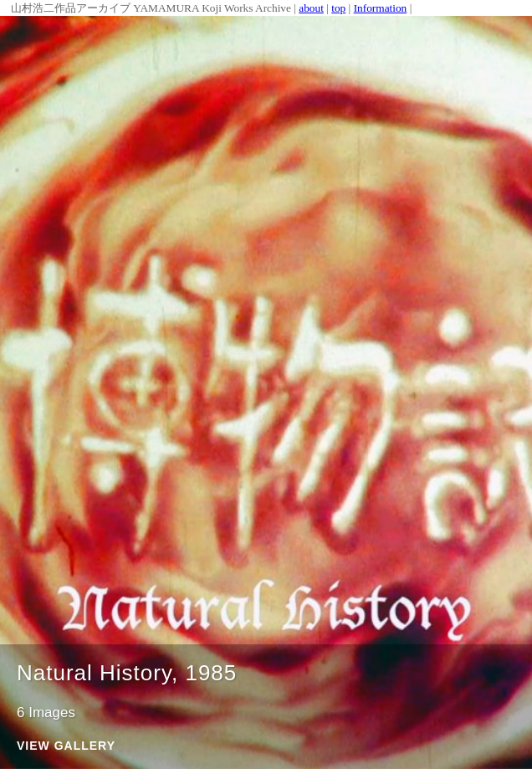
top (338, 8)
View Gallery (66, 746)
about (311, 8)
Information (381, 8)
